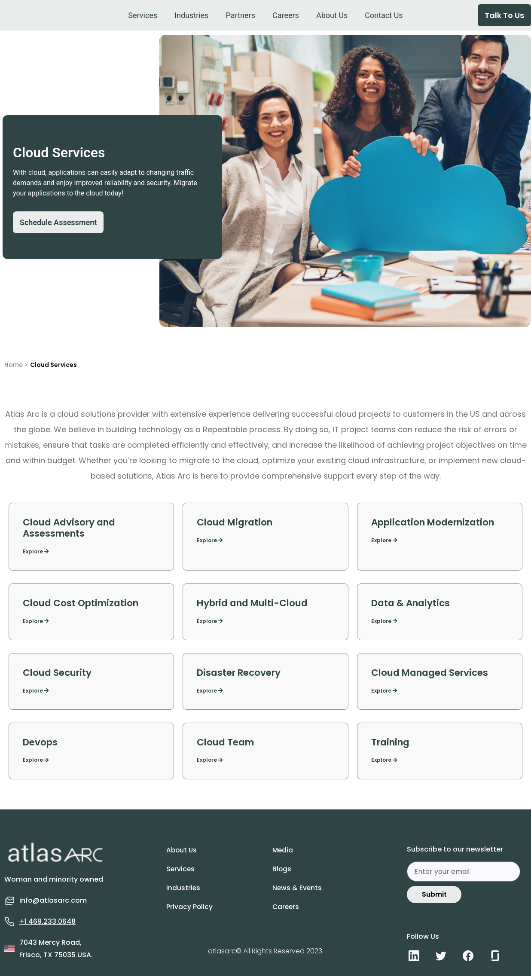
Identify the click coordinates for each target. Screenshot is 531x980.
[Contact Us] (384, 15)
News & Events (301, 894)
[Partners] (241, 15)
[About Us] (332, 15)
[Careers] (286, 15)
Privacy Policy (194, 913)
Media (287, 856)
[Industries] (191, 15)
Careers (290, 913)
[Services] (143, 15)
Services (185, 875)
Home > (16, 365)
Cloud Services (53, 365)
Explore (36, 554)
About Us (186, 856)
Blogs (286, 875)
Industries (187, 894)
